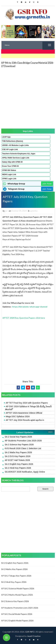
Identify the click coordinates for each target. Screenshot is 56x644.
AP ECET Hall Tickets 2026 (17, 460)
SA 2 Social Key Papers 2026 (18, 437)
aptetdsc (34, 211)
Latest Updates (25, 432)
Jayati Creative (34, 636)
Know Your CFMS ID (10, 166)
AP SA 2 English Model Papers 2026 (17, 621)
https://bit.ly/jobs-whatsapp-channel (30, 307)
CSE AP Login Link (10, 149)
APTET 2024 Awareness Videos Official (24, 413)
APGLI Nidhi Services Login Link (16, 158)
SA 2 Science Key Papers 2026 (19, 445)
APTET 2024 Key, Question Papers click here (24, 318)
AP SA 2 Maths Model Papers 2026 (17, 595)
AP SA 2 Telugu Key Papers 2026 (16, 576)
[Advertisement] (28, 98)
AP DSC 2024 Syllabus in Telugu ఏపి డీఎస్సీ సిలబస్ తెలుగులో (28, 408)
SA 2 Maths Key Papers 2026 (18, 452)
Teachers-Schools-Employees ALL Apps (19, 154)
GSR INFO (30, 632)
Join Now (47, 184)
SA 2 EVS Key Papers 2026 (18, 456)
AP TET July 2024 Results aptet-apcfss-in (25, 420)
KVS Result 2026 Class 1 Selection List (23, 448)
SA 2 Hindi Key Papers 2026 (18, 468)
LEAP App (6, 137)
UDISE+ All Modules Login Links (16, 145)
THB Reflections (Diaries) (13, 141)
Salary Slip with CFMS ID (12, 162)
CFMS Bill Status (9, 170)
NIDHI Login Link (9, 174)
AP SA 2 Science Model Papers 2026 (18, 588)
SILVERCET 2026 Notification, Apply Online (25, 472)
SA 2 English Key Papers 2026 (19, 464)
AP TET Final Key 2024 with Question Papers (27, 403)
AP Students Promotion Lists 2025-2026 (23, 441)
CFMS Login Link (9, 179)
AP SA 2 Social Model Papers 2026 (17, 614)
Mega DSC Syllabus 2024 (18, 416)
